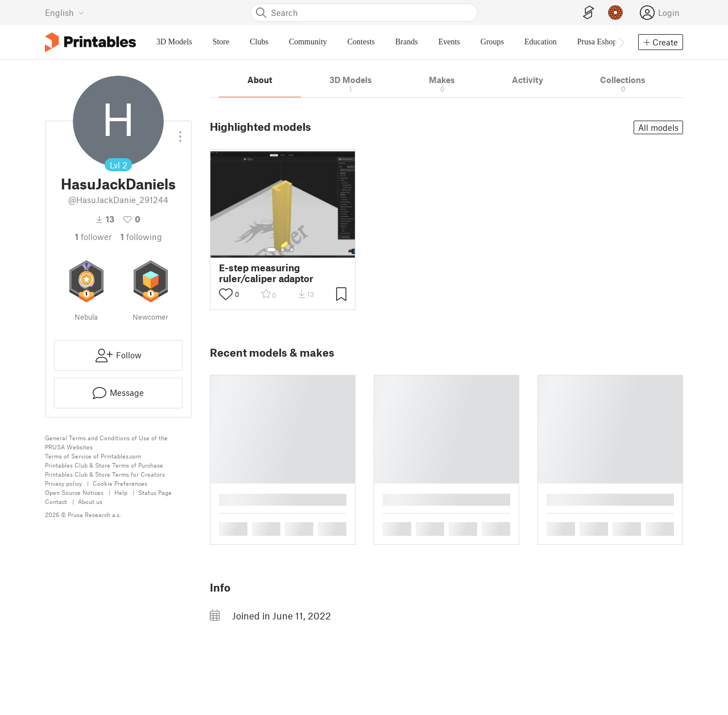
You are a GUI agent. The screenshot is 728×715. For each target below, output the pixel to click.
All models (658, 127)
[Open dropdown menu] (180, 132)
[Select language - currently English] (65, 13)
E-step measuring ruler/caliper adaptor (266, 273)
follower (93, 237)
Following (141, 237)
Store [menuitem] (221, 42)
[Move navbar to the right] (621, 42)
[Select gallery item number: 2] (283, 250)
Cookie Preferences (120, 483)
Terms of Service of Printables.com (93, 456)
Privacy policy (63, 483)
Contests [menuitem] (361, 42)
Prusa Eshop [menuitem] (597, 42)
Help (121, 492)
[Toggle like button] (226, 294)
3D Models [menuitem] (174, 42)
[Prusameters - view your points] (615, 13)
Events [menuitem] (449, 42)
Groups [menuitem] (492, 42)
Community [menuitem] (308, 42)
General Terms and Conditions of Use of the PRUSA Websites (106, 442)
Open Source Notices (74, 492)
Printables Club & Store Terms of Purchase (104, 465)
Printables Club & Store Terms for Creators (105, 474)
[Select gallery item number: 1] (271, 250)
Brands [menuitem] (407, 42)
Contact (56, 501)
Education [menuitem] (541, 42)
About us (90, 501)
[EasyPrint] (589, 13)
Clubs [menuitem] (259, 42)
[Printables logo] (90, 42)
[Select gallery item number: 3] (292, 250)
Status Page (155, 492)
